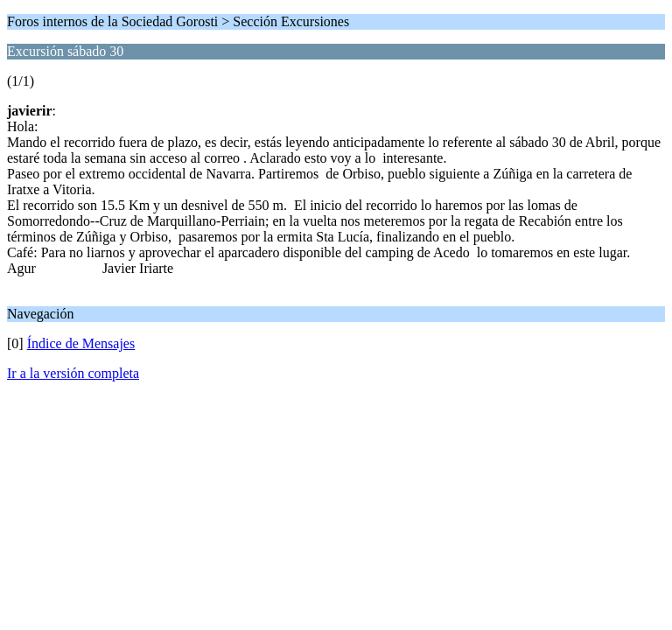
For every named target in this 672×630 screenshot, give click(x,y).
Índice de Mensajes (81, 343)
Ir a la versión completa (73, 373)
